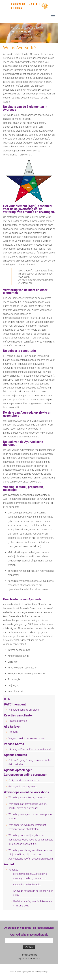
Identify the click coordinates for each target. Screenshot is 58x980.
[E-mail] (6, 699)
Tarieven (13, 732)
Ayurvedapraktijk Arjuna (25, 972)
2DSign (45, 972)
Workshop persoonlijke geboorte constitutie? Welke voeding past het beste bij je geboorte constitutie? (31, 840)
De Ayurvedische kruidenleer (24, 780)
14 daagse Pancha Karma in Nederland (30, 749)
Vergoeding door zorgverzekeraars (27, 738)
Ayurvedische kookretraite (27, 885)
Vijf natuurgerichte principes (24, 710)
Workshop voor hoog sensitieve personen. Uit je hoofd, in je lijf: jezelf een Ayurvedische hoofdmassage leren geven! (31, 854)
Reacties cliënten (18, 721)
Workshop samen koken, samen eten (28, 798)
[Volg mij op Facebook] (10, 699)
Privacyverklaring (29, 955)
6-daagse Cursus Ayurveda (23, 787)
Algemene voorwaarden (29, 959)
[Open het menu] (53, 17)
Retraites (13, 870)
